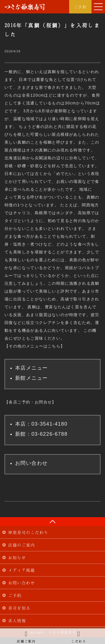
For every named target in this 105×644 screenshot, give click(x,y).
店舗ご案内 (26, 636)
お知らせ (17, 557)
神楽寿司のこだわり (28, 532)
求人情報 (17, 620)
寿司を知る (19, 608)
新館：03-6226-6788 (41, 434)
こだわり (79, 636)
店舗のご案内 (22, 545)
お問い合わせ (31, 463)
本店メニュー (31, 368)
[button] (98, 7)
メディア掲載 (22, 570)
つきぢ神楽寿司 (25, 7)
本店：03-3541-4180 (41, 424)
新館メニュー (31, 378)
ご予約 (80, 7)
